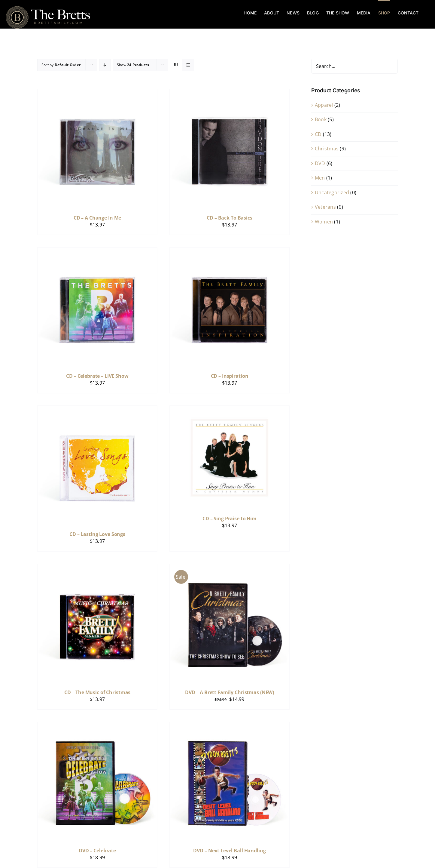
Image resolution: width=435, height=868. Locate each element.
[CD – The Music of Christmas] (97, 568)
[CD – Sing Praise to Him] (230, 410)
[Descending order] (105, 65)
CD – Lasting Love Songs (97, 534)
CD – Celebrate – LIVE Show (97, 376)
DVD (320, 163)
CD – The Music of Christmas (97, 692)
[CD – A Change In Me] (97, 93)
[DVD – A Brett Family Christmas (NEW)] (230, 568)
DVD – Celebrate (97, 851)
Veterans (325, 207)
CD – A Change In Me (97, 218)
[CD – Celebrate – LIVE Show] (97, 251)
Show (133, 65)
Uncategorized (332, 192)
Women (324, 222)
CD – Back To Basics (230, 218)
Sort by (61, 65)
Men (320, 178)
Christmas (327, 149)
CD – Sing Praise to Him (230, 519)
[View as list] (188, 65)
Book (321, 119)
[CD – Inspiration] (230, 251)
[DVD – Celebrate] (97, 726)
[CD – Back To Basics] (230, 93)
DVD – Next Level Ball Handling (229, 851)
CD (318, 134)
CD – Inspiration (230, 376)
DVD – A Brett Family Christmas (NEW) (230, 692)
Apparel (324, 105)
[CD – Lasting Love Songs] (97, 410)
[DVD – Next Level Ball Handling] (230, 726)
